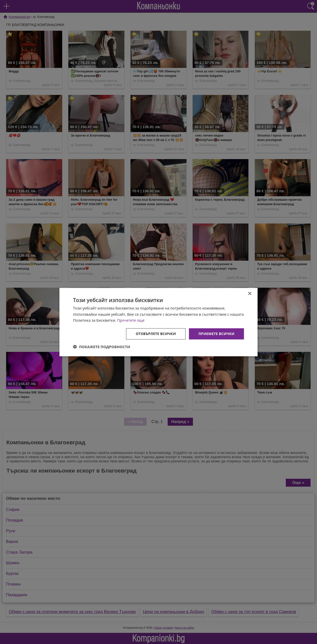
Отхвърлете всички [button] (156, 334)
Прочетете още (131, 320)
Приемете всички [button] (216, 334)
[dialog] (158, 322)
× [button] (250, 294)
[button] (102, 347)
